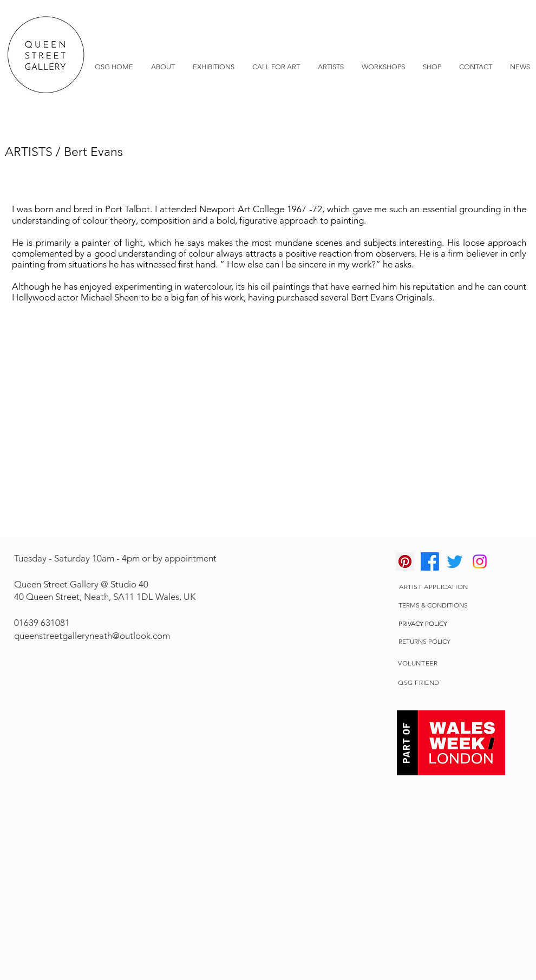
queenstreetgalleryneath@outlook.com (92, 636)
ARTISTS (29, 152)
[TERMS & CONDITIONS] (442, 605)
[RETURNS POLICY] (447, 641)
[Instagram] (480, 561)
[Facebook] (430, 561)
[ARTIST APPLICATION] (444, 586)
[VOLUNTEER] (428, 663)
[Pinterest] (405, 561)
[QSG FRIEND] (441, 683)
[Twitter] (455, 561)
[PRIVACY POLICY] (444, 623)
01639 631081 (42, 623)
